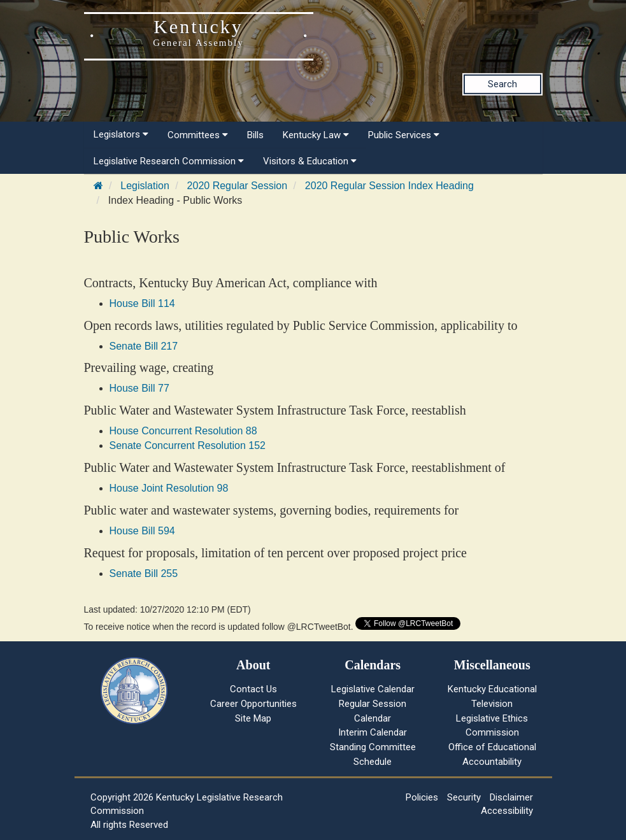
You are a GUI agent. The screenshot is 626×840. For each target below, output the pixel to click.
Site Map (253, 718)
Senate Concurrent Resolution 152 (188, 445)
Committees (198, 135)
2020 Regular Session (237, 186)
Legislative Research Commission (169, 161)
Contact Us (253, 689)
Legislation (145, 186)
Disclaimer (511, 797)
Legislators (121, 134)
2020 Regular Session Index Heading (389, 186)
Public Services (404, 135)
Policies (422, 797)
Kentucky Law (316, 135)
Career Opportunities (253, 704)
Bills (255, 135)
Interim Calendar (373, 732)
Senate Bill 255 (144, 573)
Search (502, 84)
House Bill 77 (139, 388)
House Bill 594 (142, 531)
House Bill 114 (142, 303)
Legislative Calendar (373, 689)
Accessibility (507, 811)
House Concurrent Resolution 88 (183, 431)
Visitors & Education (310, 161)
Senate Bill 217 (144, 346)
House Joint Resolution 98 (169, 488)
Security (464, 797)
